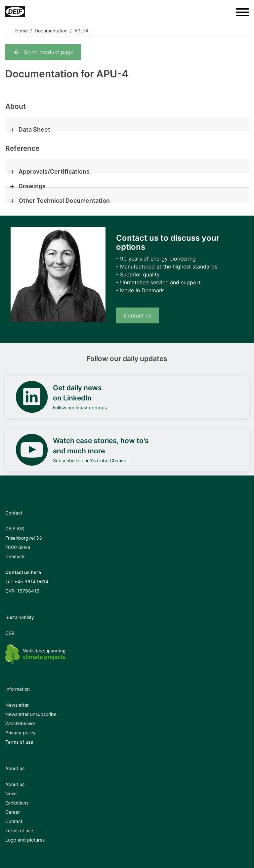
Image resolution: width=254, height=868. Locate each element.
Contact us (137, 315)
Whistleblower (20, 723)
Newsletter (17, 705)
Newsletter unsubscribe (31, 714)
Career (13, 812)
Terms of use (19, 742)
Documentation (51, 31)
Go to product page (43, 52)
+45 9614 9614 (31, 581)
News (11, 793)
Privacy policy (21, 733)
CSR (10, 633)
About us (15, 784)
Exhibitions (17, 803)
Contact (14, 821)
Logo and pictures (25, 840)
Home (21, 31)
